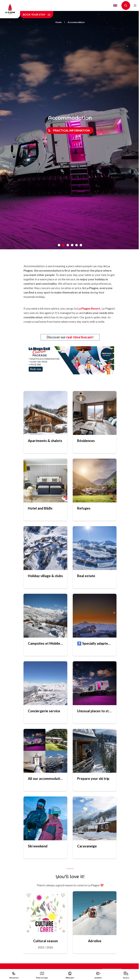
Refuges (84, 508)
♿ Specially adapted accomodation (95, 643)
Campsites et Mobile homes (45, 643)
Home (60, 22)
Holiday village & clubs (45, 576)
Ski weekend (38, 846)
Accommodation (76, 22)
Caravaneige (87, 846)
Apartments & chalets (45, 441)
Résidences (86, 441)
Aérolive (95, 941)
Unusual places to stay (95, 711)
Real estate (86, 576)
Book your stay (37, 15)
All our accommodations (45, 778)
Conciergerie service (44, 711)
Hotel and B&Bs (40, 508)
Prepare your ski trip (93, 778)
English (115, 5)
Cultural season (45, 941)
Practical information (71, 130)
